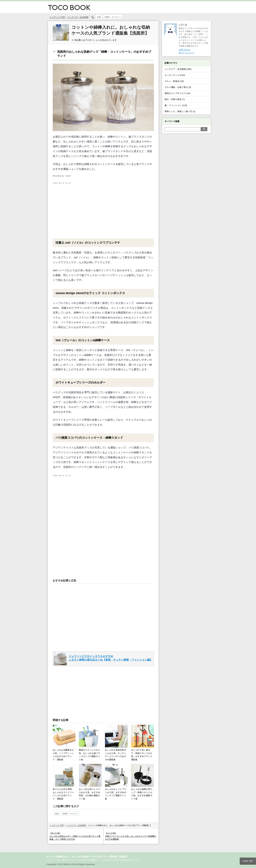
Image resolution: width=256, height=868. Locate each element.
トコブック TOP (57, 825)
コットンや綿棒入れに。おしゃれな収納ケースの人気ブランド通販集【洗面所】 (87, 857)
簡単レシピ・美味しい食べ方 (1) (180, 111)
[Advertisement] (80, 209)
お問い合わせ (184, 50)
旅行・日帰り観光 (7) (175, 99)
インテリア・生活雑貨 (78, 17)
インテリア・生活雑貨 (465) (178, 69)
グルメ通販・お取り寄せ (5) (178, 87)
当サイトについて (186, 53)
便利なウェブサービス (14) (177, 93)
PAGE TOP (248, 861)
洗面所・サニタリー (113, 17)
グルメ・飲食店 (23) (174, 81)
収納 (99, 17)
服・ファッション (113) (176, 105)
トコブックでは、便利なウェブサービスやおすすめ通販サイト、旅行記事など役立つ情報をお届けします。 (93, 860)
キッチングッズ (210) (175, 75)
